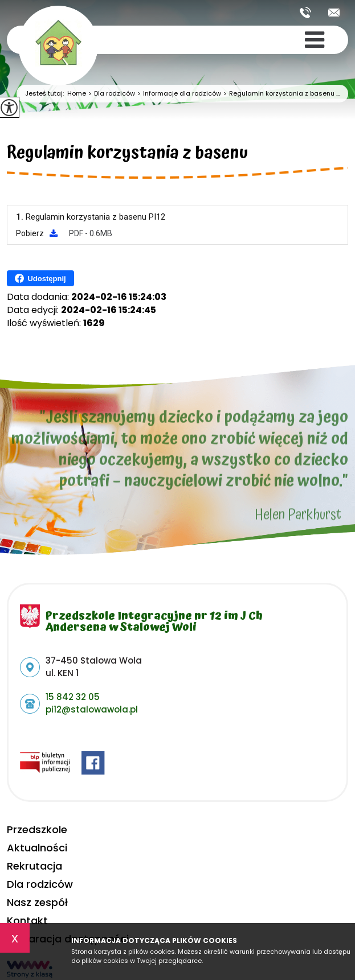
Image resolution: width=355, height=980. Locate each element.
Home (77, 94)
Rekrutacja (34, 866)
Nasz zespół (37, 902)
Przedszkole (37, 829)
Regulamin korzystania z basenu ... (280, 94)
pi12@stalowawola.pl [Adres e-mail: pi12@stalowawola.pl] (92, 709)
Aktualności (37, 848)
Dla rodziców (111, 94)
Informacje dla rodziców (178, 94)
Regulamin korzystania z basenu (127, 155)
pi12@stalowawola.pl (334, 13)
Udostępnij (40, 278)
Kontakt (27, 921)
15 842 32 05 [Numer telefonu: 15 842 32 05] (73, 697)
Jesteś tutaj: (46, 94)
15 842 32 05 (305, 13)
